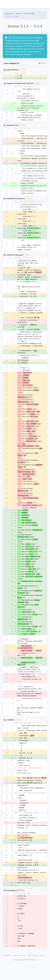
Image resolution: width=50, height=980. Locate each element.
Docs (42, 971)
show (43, 63)
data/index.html (12, 126)
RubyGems (9, 14)
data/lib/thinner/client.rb (16, 201)
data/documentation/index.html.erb (20, 83)
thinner (19, 14)
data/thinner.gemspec (15, 257)
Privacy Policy (33, 971)
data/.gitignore (12, 905)
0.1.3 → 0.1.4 (13, 16)
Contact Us (7, 971)
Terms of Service (19, 971)
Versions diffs (29, 14)
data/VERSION (12, 70)
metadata (10, 730)
